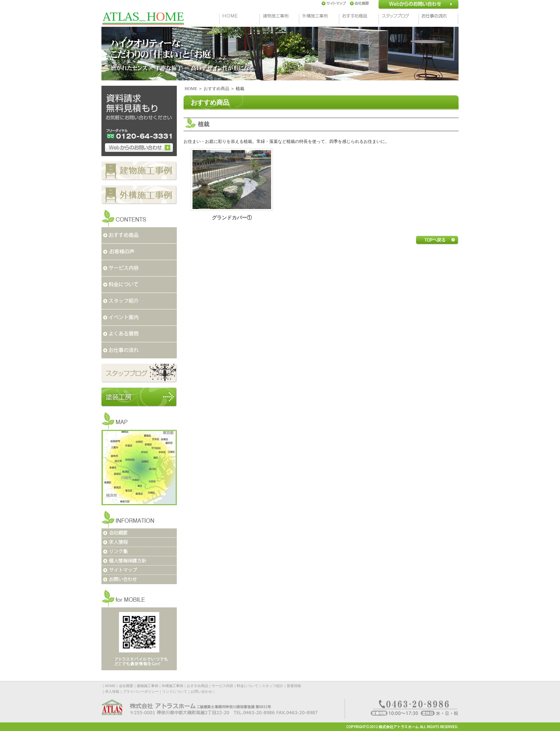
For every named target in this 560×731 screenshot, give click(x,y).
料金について (247, 686)
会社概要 (126, 686)
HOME (191, 89)
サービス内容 (222, 686)
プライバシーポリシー (141, 692)
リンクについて (175, 692)
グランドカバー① (232, 218)
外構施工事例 (172, 686)
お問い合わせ (201, 692)
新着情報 (294, 686)
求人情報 (112, 692)
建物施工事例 (147, 686)
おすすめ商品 (216, 89)
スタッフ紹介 (272, 686)
